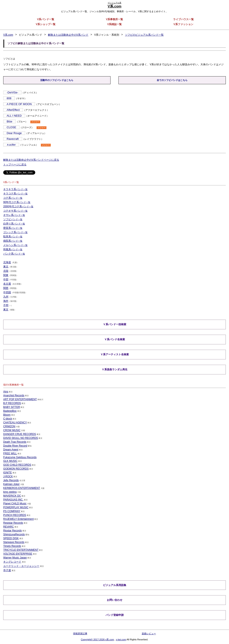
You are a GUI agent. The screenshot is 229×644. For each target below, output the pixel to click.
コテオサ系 (15, 211)
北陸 (6, 271)
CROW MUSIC (12, 430)
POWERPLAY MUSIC (16, 507)
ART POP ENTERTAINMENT (20, 399)
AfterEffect (13, 110)
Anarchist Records (14, 395)
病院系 (13, 241)
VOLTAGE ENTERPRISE (18, 554)
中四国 (7, 292)
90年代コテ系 (17, 202)
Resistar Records (13, 523)
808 (9, 98)
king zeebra (10, 492)
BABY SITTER (12, 407)
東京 (6, 310)
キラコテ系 (15, 194)
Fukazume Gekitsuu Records (20, 457)
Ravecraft (13, 139)
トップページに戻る (15, 165)
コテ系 (13, 198)
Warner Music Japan (15, 557)
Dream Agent (11, 449)
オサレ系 (14, 215)
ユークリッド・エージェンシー (21, 566)
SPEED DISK (11, 538)
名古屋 (7, 284)
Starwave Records (14, 542)
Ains (6, 391)
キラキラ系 (15, 189)
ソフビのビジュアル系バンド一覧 (144, 35)
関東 (6, 275)
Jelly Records (11, 480)
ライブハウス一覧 (183, 19)
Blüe (9, 121)
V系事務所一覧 (114, 19)
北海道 (7, 262)
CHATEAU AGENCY (15, 422)
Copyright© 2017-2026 (93, 639)
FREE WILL (10, 453)
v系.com (110, 639)
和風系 (13, 249)
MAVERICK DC (12, 496)
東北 (6, 267)
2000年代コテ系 (18, 206)
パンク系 (14, 254)
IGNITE (8, 472)
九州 (6, 297)
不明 (6, 305)
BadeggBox (10, 411)
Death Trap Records (15, 442)
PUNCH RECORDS (15, 515)
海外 (6, 301)
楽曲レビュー (149, 633)
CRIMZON (9, 426)
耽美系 (13, 237)
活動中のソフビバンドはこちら (57, 80)
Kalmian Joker (11, 484)
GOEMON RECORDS (16, 469)
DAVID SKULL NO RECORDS (21, 438)
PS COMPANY (12, 511)
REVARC (8, 526)
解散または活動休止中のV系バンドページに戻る (31, 160)
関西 (6, 288)
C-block (8, 418)
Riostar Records (12, 530)
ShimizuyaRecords (14, 534)
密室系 (13, 228)
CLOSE (11, 127)
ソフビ (13, 219)
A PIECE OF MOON (19, 104)
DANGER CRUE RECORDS (20, 434)
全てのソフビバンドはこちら (172, 80)
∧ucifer (11, 145)
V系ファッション (183, 24)
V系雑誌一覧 (114, 24)
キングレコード (12, 562)
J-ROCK (8, 476)
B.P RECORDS (12, 403)
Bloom (7, 415)
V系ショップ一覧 (46, 24)
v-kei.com (121, 639)
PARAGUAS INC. (13, 499)
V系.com (8, 35)
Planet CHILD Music (15, 503)
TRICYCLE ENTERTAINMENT (21, 550)
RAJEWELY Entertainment (18, 519)
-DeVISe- (12, 92)
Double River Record (15, 446)
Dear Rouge (14, 133)
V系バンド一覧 (46, 19)
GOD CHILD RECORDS (17, 465)
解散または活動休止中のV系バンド (68, 35)
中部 (6, 279)
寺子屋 (7, 570)
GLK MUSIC (10, 461)
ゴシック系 (15, 232)
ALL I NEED (14, 116)
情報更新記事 (80, 633)
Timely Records (12, 546)
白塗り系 (14, 224)
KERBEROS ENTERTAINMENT (22, 488)
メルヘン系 (15, 245)
